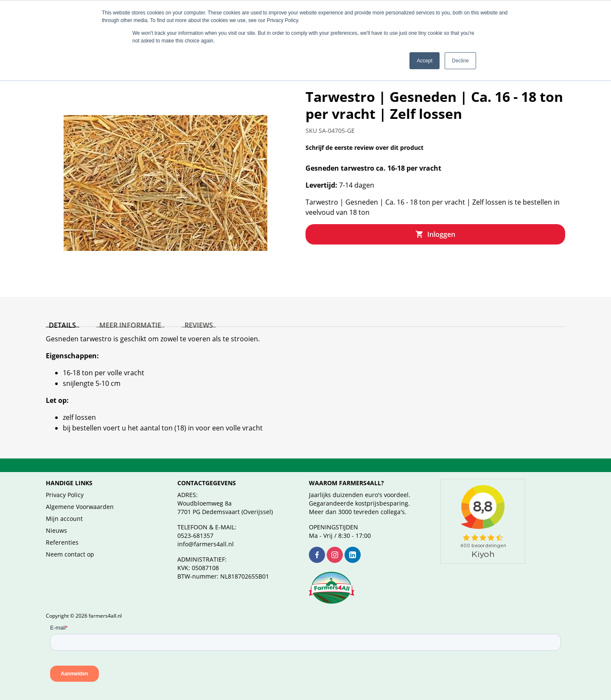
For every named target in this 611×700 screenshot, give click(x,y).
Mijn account (64, 508)
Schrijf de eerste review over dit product (364, 137)
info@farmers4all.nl (206, 534)
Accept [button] (425, 61)
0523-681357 (195, 525)
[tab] (59, 310)
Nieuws (56, 520)
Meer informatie (121, 309)
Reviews (183, 309)
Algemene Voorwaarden (80, 496)
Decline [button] (460, 61)
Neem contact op (70, 544)
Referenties (62, 532)
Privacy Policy (65, 485)
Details (59, 309)
